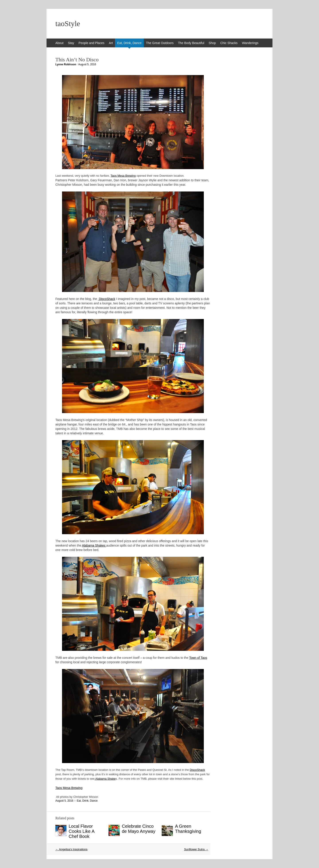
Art (111, 43)
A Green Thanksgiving (188, 829)
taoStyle (68, 24)
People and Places (92, 43)
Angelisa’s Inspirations (71, 849)
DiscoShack (107, 299)
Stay (71, 43)
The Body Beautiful (191, 43)
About (59, 43)
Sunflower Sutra (196, 849)
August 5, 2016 (87, 64)
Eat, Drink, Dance (129, 43)
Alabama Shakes (94, 545)
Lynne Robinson (66, 64)
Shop (212, 43)
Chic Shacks (229, 43)
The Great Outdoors (160, 43)
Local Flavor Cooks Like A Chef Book (82, 831)
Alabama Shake (105, 779)
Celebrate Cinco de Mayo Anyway (139, 829)
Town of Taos (198, 658)
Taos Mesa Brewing (123, 176)
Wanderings (250, 43)
